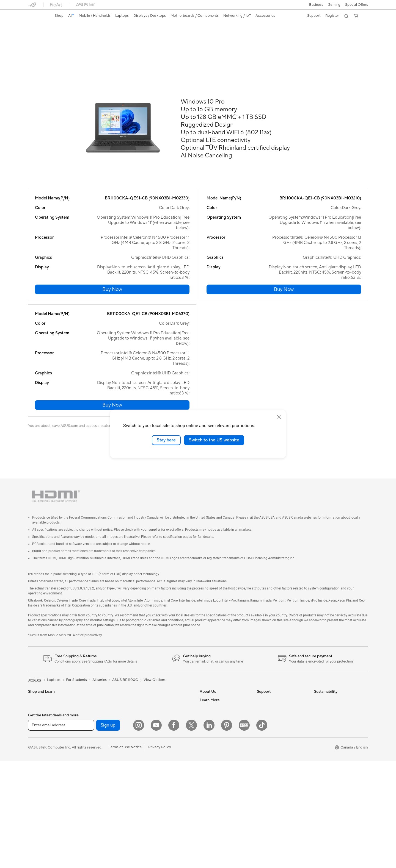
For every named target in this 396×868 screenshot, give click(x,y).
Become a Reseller (215, 742)
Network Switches (157, 647)
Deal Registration (271, 684)
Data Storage (96, 717)
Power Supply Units (101, 692)
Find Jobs (207, 642)
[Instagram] (139, 833)
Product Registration (274, 708)
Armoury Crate (212, 799)
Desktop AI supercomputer (164, 663)
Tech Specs (60, 37)
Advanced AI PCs (214, 791)
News (204, 667)
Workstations (96, 642)
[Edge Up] (244, 833)
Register (331, 16)
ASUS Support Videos (275, 651)
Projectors (37, 709)
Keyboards (151, 680)
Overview (35, 37)
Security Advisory (271, 733)
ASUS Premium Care (274, 634)
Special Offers (357, 5)
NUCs (33, 742)
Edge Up (207, 750)
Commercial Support (274, 667)
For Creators (38, 668)
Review (82, 37)
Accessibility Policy (215, 783)
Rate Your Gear (212, 775)
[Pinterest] (227, 833)
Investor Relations (214, 659)
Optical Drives (97, 709)
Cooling (91, 676)
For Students (38, 676)
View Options (155, 614)
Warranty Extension (273, 741)
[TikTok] (262, 833)
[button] (316, 5)
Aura (204, 808)
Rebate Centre (269, 717)
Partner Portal (211, 725)
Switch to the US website (214, 440)
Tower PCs (37, 726)
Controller (150, 738)
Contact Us (266, 675)
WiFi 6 (90, 742)
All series (100, 614)
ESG (318, 634)
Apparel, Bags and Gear (161, 713)
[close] (279, 417)
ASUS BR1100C (48, 29)
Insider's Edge (211, 758)
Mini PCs (92, 634)
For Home (36, 651)
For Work (36, 660)
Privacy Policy (160, 855)
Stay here (166, 440)
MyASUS (264, 700)
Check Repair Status (274, 659)
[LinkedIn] (209, 833)
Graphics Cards (98, 684)
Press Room (209, 675)
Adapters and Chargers (161, 721)
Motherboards (97, 659)
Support (102, 37)
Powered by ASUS (215, 766)
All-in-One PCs (40, 717)
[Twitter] (191, 833)
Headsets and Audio (158, 697)
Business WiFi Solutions (161, 655)
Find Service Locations (275, 692)
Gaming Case (96, 667)
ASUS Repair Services (275, 642)
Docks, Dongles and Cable (163, 730)
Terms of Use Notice (125, 855)
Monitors (35, 701)
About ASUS (210, 634)
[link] (37, 16)
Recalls (263, 725)
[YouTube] (156, 833)
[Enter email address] (61, 833)
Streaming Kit (153, 705)
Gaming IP (150, 746)
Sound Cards (96, 700)
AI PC (204, 717)
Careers (206, 700)
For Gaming (38, 684)
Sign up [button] (108, 833)
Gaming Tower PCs (43, 734)
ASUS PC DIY (211, 733)
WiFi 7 (90, 734)
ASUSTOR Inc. (211, 692)
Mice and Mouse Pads (159, 688)
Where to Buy (211, 684)
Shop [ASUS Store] (60, 16)
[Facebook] (174, 833)
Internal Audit (211, 651)
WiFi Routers (96, 750)
